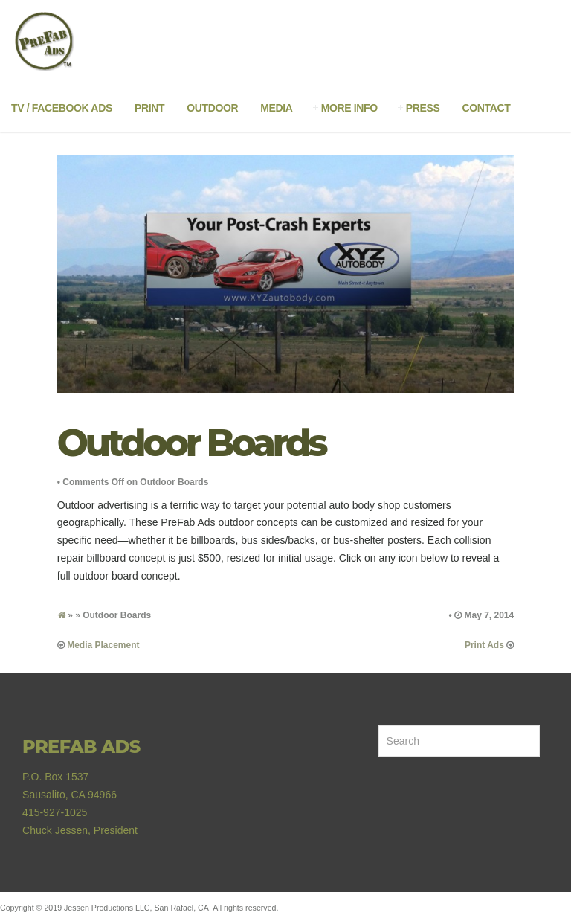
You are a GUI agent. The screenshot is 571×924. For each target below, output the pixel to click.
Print (149, 108)
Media (276, 108)
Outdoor (212, 108)
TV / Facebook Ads (62, 108)
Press (423, 108)
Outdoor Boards (191, 443)
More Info (349, 108)
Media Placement (103, 645)
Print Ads (484, 645)
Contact (487, 108)
